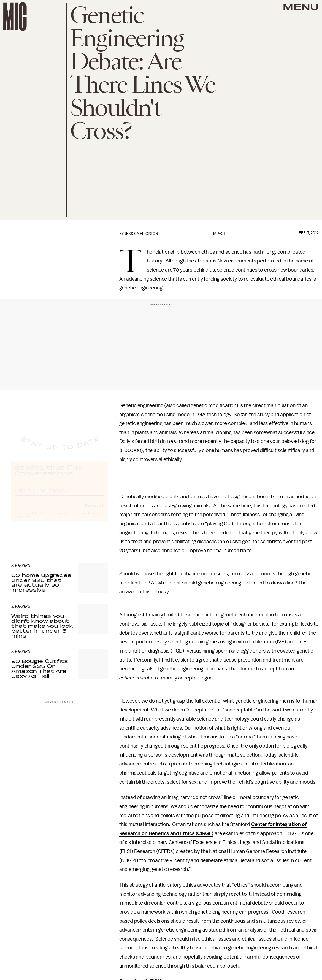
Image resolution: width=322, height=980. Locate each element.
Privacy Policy (23, 521)
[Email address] (59, 495)
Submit (94, 510)
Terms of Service (88, 518)
